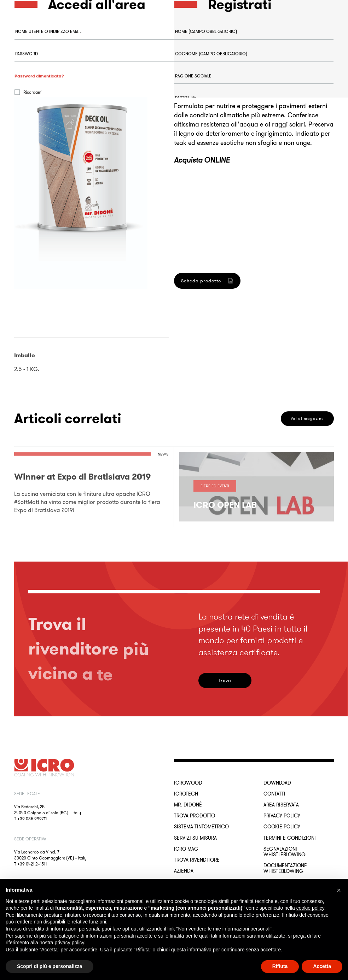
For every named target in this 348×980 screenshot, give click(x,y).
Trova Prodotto (195, 816)
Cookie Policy (282, 827)
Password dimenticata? (39, 104)
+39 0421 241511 (32, 864)
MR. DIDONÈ (188, 805)
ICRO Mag (186, 849)
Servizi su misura (195, 838)
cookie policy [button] (310, 908)
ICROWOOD (188, 783)
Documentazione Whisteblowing (285, 868)
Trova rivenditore (197, 860)
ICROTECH (186, 794)
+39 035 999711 (32, 819)
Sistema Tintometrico (201, 827)
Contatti (274, 794)
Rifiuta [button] (280, 966)
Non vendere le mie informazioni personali (224, 929)
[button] (339, 890)
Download (277, 783)
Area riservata (281, 805)
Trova (225, 680)
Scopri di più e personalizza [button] (50, 966)
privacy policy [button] (69, 943)
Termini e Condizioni (290, 838)
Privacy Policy (282, 816)
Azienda (184, 871)
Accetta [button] (322, 966)
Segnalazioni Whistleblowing (285, 852)
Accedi (39, 139)
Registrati (199, 341)
